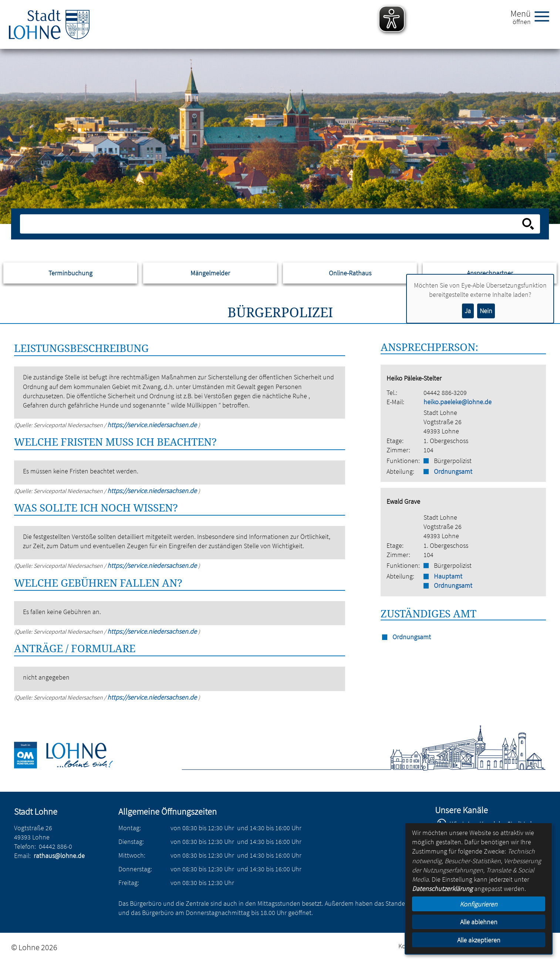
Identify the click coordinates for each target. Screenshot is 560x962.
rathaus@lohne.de (59, 856)
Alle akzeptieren (479, 940)
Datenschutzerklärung (442, 889)
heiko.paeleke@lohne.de (458, 402)
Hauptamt (448, 576)
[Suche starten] (528, 224)
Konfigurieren (479, 904)
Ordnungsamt (453, 471)
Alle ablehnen (479, 922)
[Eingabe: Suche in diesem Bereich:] (272, 224)
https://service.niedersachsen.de (153, 425)
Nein (486, 311)
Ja (468, 311)
